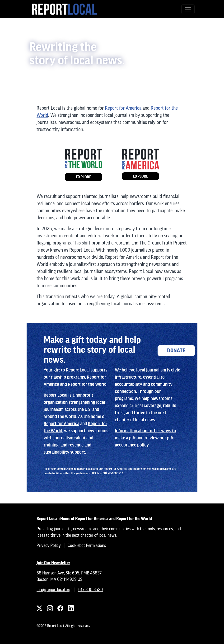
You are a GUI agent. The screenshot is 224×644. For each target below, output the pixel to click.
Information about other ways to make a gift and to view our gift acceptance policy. (145, 438)
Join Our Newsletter (53, 563)
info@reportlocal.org (54, 590)
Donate (176, 351)
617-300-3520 (91, 590)
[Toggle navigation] (188, 9)
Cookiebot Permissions (87, 545)
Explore (84, 177)
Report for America (123, 108)
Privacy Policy (49, 545)
